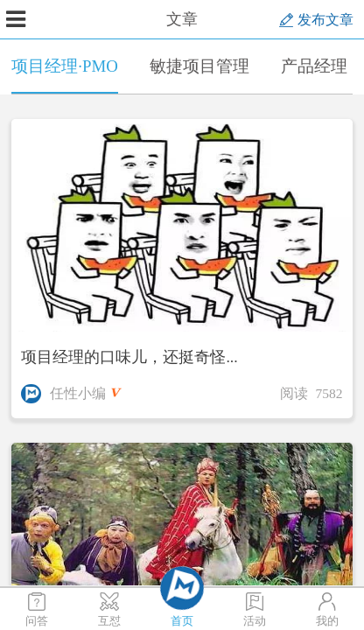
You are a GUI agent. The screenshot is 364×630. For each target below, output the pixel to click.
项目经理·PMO (65, 75)
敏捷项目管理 (199, 66)
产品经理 (314, 66)
